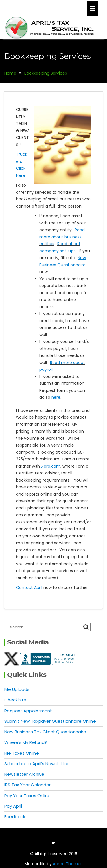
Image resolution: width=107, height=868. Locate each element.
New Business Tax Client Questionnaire (45, 732)
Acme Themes (68, 864)
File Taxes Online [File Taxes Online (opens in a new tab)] (22, 753)
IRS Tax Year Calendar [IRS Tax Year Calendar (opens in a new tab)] (27, 785)
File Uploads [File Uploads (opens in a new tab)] (17, 689)
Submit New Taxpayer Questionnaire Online (50, 721)
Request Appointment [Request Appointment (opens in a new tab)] (28, 711)
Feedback (15, 817)
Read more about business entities (62, 237)
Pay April (13, 806)
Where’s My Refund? (26, 742)
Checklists (15, 700)
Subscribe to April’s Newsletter (37, 764)
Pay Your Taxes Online (27, 796)
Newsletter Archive (24, 774)
